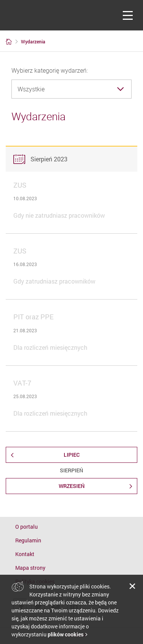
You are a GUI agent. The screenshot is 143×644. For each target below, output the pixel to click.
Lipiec (72, 455)
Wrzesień (72, 486)
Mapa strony (30, 568)
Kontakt (25, 554)
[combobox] (71, 89)
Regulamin (28, 540)
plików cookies (66, 634)
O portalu (27, 527)
